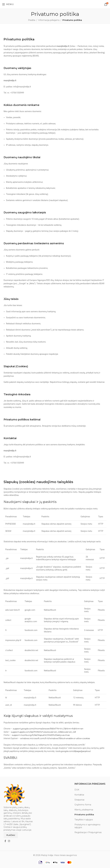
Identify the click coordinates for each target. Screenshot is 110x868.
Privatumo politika (84, 815)
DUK (77, 790)
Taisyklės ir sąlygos (84, 820)
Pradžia (32, 20)
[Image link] (14, 794)
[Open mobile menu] (8, 4)
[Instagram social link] (9, 841)
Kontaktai (79, 795)
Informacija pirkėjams (49, 20)
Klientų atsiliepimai (84, 810)
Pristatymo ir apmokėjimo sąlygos (87, 826)
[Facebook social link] (5, 841)
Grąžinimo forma (83, 805)
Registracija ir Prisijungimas (88, 832)
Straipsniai (79, 800)
